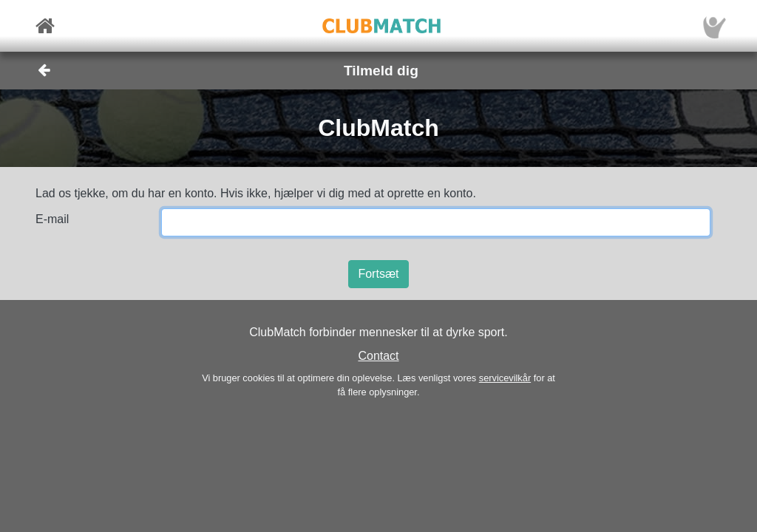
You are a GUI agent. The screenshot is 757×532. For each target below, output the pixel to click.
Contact (378, 356)
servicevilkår (505, 378)
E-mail (52, 219)
